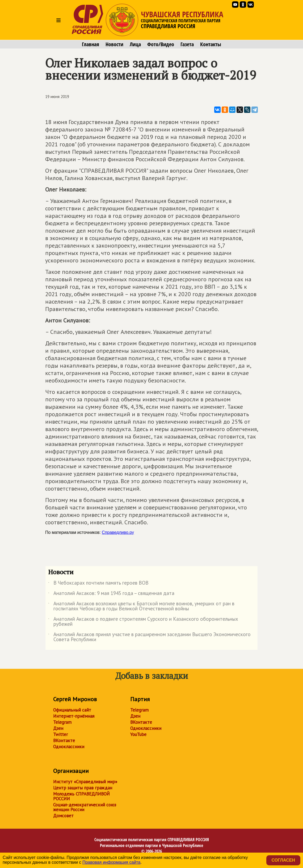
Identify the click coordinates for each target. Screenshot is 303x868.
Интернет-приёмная (74, 716)
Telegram (62, 722)
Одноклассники (69, 747)
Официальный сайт (72, 710)
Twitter (60, 734)
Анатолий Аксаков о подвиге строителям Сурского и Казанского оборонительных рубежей (143, 622)
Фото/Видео (161, 44)
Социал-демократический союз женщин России (85, 807)
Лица (135, 44)
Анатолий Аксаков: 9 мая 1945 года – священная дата (111, 594)
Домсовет (63, 816)
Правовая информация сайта (111, 862)
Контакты (211, 44)
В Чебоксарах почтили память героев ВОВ (98, 584)
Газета (187, 44)
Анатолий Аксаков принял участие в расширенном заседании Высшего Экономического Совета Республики (149, 637)
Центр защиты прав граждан (83, 788)
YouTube (138, 734)
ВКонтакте (64, 741)
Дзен (58, 728)
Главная (91, 44)
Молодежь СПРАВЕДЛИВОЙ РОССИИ (81, 796)
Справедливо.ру (118, 532)
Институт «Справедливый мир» (85, 782)
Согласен (283, 860)
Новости (114, 44)
